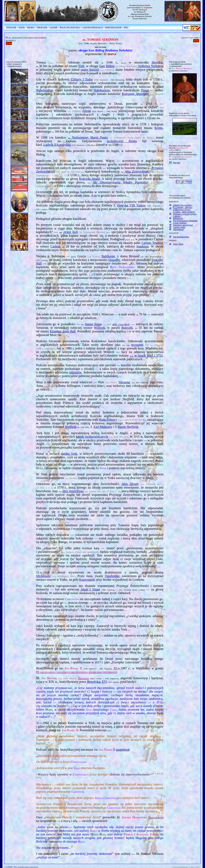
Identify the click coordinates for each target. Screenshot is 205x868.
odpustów (75, 372)
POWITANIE (11, 27)
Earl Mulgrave (103, 427)
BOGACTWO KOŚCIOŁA (70, 27)
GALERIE (54, 27)
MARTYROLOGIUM (113, 27)
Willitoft (99, 328)
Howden (157, 62)
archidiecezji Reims (122, 141)
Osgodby (114, 260)
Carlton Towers (152, 243)
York (81, 66)
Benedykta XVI (97, 682)
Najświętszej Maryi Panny (88, 137)
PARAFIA (31, 27)
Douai (145, 90)
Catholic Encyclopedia (182, 205)
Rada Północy (108, 420)
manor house (93, 324)
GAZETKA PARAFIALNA (93, 27)
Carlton (55, 246)
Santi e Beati (178, 244)
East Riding (107, 66)
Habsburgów (102, 90)
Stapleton (143, 246)
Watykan (177, 162)
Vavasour (124, 382)
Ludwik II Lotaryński (57, 145)
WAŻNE (22, 27)
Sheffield (70, 427)
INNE (126, 27)
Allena (87, 111)
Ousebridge (112, 576)
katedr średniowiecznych (92, 437)
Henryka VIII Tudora (131, 205)
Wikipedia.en (178, 229)
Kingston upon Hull (63, 331)
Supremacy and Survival (183, 225)
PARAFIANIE (42, 27)
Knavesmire (87, 580)
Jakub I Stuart (90, 589)
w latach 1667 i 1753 (146, 356)
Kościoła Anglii (90, 179)
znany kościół (90, 70)
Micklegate (43, 576)
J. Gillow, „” (185, 214)
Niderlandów (44, 90)
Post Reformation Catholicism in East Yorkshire (185, 222)
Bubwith (127, 328)
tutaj (9, 43)
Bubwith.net (178, 218)
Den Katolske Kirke (181, 237)
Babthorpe (108, 256)
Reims (158, 128)
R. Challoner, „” (183, 208)
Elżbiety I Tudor (82, 79)
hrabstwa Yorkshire (151, 66)
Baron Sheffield (128, 427)
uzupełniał (123, 750)
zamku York (69, 454)
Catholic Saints (179, 227)
